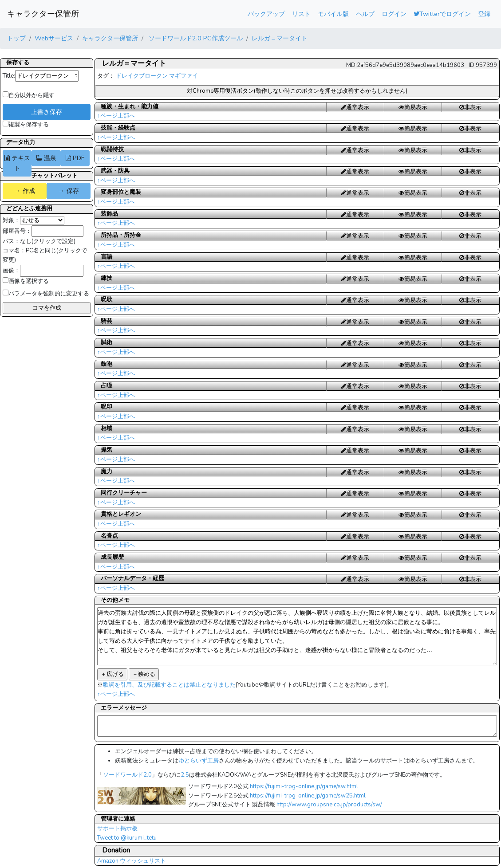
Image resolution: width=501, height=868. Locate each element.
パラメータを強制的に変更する (46, 294)
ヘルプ (365, 14)
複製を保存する (26, 125)
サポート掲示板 (117, 829)
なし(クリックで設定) (48, 241)
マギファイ (183, 76)
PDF (75, 158)
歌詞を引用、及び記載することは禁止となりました (169, 685)
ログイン (394, 14)
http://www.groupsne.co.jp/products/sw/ (329, 805)
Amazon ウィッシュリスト (132, 861)
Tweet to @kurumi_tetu (127, 838)
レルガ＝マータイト (280, 38)
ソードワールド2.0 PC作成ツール (195, 38)
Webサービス (54, 38)
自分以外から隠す (29, 95)
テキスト (17, 163)
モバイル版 (333, 14)
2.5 (185, 775)
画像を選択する (26, 281)
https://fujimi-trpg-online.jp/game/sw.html (304, 786)
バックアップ (266, 14)
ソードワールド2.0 (127, 775)
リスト (301, 14)
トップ (16, 38)
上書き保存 (47, 112)
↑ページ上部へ (116, 116)
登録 (484, 14)
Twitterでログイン (442, 14)
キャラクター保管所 (43, 14)
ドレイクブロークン (142, 76)
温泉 (46, 158)
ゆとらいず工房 (199, 761)
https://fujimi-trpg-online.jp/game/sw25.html (308, 796)
